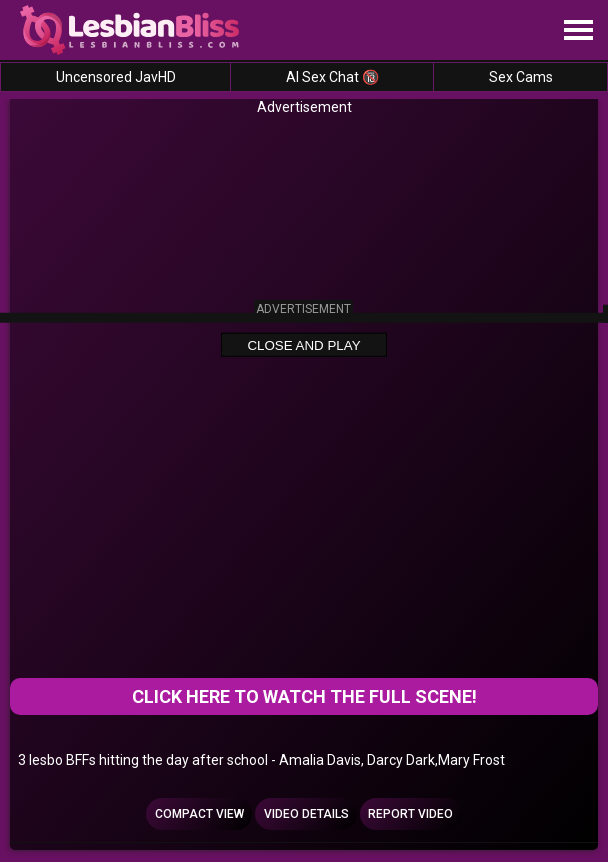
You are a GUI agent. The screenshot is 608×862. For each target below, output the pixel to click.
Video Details (306, 814)
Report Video (410, 814)
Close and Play (303, 345)
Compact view (199, 814)
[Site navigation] (578, 31)
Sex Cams (521, 77)
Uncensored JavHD (116, 77)
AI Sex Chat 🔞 (332, 77)
